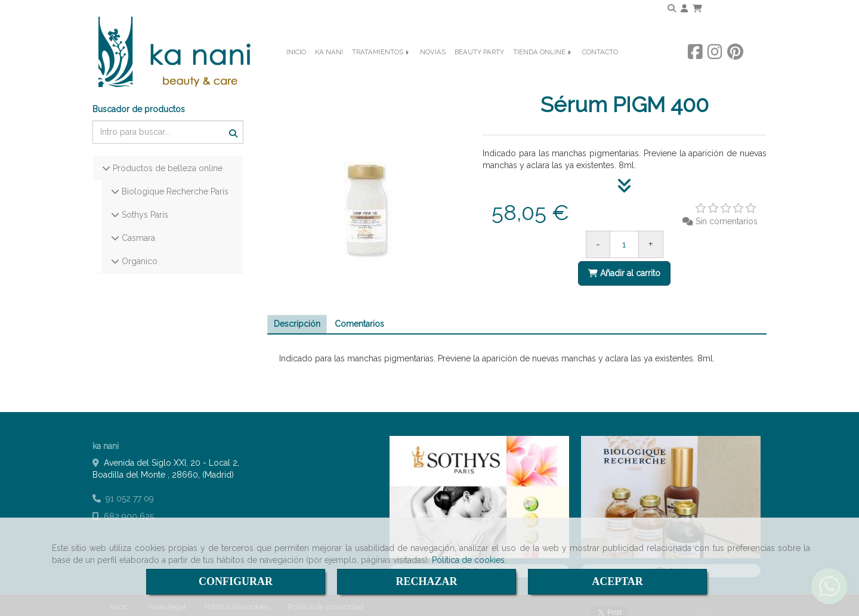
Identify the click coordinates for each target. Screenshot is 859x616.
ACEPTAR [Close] (617, 581)
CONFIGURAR (236, 581)
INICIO (296, 69)
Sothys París (144, 205)
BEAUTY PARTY (479, 69)
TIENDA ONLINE (543, 69)
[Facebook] (695, 69)
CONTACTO (600, 69)
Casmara (137, 228)
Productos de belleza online (166, 159)
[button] (684, 8)
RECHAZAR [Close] (426, 581)
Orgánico (138, 252)
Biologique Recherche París (174, 182)
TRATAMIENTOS (381, 69)
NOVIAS (433, 69)
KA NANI (329, 69)
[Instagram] (715, 69)
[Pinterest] (735, 69)
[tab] (297, 315)
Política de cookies (468, 560)
